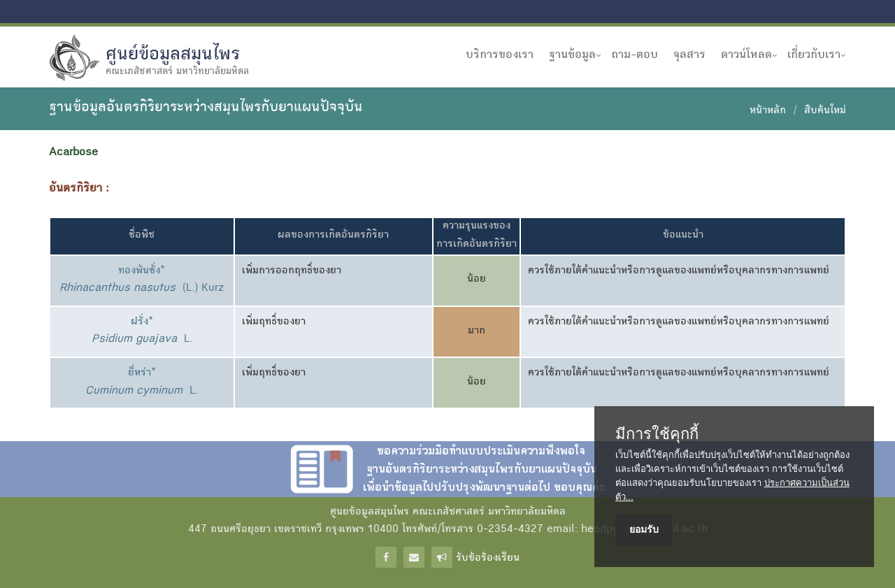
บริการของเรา (500, 55)
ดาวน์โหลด (746, 55)
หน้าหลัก (768, 111)
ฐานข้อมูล (572, 55)
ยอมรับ (644, 529)
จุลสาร (689, 55)
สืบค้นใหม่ (825, 111)
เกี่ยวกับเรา (814, 55)
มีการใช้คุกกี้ (657, 434)
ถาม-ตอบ (635, 55)
